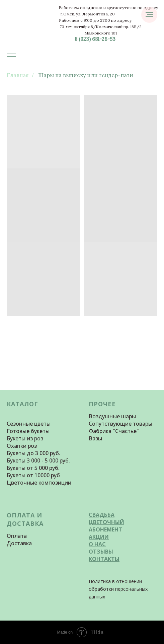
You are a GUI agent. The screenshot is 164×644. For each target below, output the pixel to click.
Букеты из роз (25, 438)
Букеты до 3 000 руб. (33, 453)
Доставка (19, 543)
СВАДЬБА (102, 515)
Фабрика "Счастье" (114, 431)
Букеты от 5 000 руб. (33, 468)
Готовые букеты (28, 431)
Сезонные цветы (29, 424)
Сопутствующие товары (120, 424)
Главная (18, 75)
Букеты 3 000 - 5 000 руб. (38, 460)
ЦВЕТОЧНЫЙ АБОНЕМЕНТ (106, 526)
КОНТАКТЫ (104, 559)
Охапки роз (22, 446)
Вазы (95, 438)
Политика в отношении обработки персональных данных (118, 589)
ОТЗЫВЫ (101, 552)
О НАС (97, 544)
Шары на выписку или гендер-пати (86, 75)
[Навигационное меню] (11, 57)
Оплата (17, 536)
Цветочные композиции (39, 483)
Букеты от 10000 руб (33, 475)
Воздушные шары (112, 416)
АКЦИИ (99, 537)
